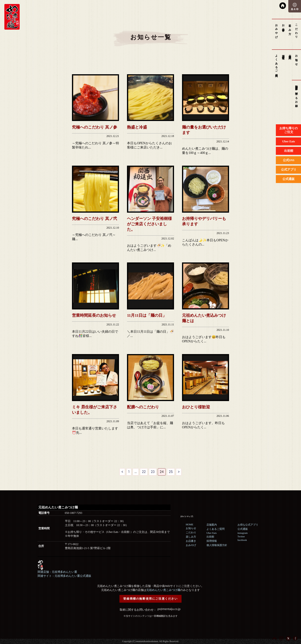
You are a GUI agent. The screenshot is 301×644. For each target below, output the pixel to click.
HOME (190, 524)
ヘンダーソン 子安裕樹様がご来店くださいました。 (149, 224)
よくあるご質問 (277, 63)
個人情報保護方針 (217, 545)
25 (171, 472)
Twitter (241, 536)
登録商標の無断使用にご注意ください (150, 599)
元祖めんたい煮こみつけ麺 (163, 590)
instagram (243, 533)
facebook (242, 540)
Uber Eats (212, 533)
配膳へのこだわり (143, 407)
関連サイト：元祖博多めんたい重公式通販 (64, 576)
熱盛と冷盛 (137, 127)
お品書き (283, 27)
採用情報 (283, 54)
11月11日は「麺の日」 (147, 315)
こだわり (297, 30)
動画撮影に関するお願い (297, 95)
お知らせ (297, 59)
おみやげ (277, 30)
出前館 (210, 537)
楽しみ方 (290, 27)
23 (153, 472)
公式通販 (243, 529)
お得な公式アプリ (248, 525)
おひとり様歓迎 (196, 407)
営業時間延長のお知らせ (94, 315)
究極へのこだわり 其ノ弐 (94, 219)
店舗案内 (290, 54)
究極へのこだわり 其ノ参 (94, 127)
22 (144, 472)
